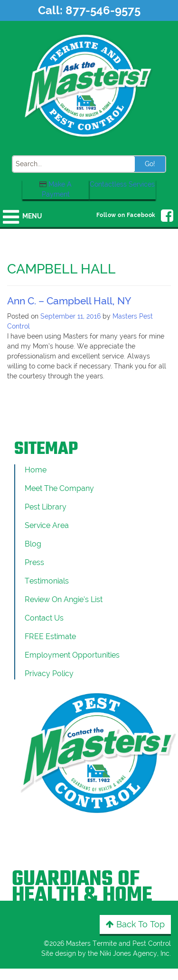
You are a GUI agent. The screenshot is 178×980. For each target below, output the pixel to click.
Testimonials (47, 581)
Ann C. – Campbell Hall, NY (69, 301)
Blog (33, 544)
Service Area (47, 525)
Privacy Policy (49, 674)
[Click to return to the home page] (89, 85)
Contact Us (44, 618)
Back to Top (135, 924)
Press (34, 562)
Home (36, 470)
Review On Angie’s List (64, 599)
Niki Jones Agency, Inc (135, 953)
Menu (32, 216)
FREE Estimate (50, 636)
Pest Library (46, 507)
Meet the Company (59, 488)
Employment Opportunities (72, 655)
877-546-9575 (103, 10)
